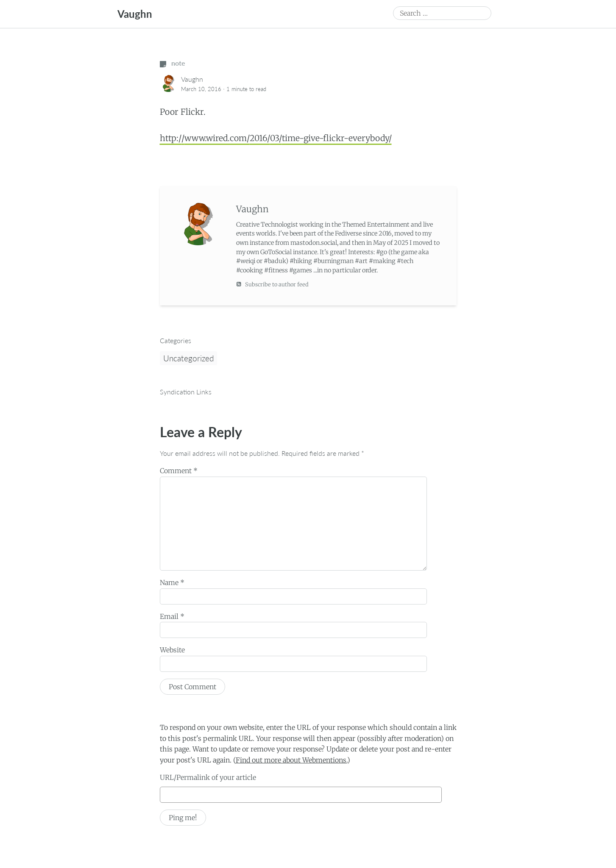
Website (172, 650)
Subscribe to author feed (272, 284)
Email (172, 616)
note (173, 63)
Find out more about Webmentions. (291, 760)
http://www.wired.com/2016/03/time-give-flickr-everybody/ (276, 138)
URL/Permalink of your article (208, 777)
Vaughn (135, 14)
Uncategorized (188, 358)
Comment (179, 471)
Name (172, 582)
